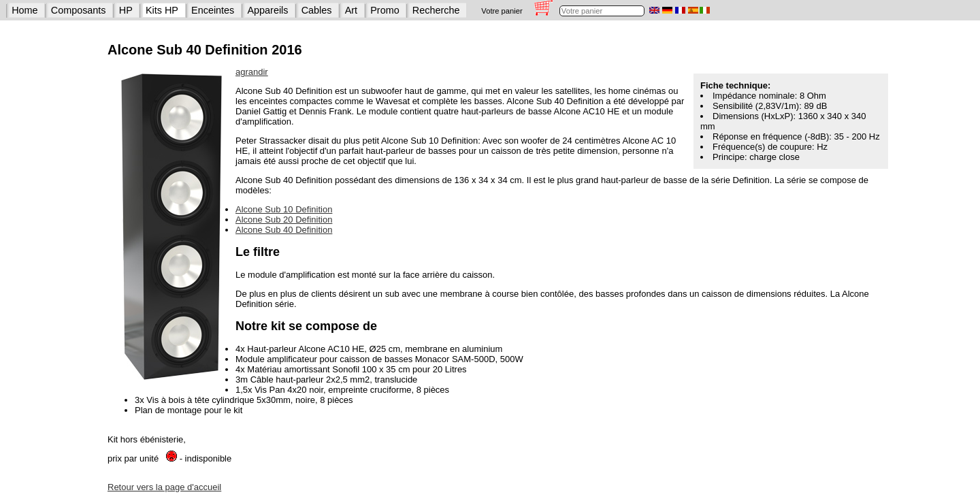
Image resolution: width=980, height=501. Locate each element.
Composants (79, 10)
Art (351, 10)
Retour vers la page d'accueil (164, 487)
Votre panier (502, 11)
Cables (317, 10)
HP (126, 10)
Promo (385, 10)
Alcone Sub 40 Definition (284, 230)
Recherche (436, 10)
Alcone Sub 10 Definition (284, 209)
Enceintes (213, 10)
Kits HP (162, 10)
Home (24, 10)
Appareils (268, 10)
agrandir (252, 72)
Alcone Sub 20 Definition (284, 220)
